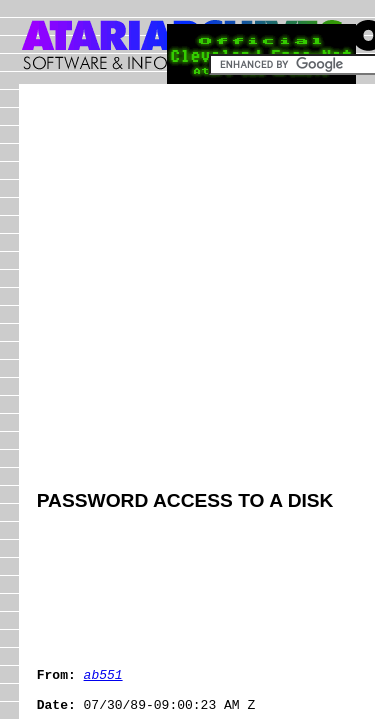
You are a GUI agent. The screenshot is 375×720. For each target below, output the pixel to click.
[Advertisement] (187, 289)
